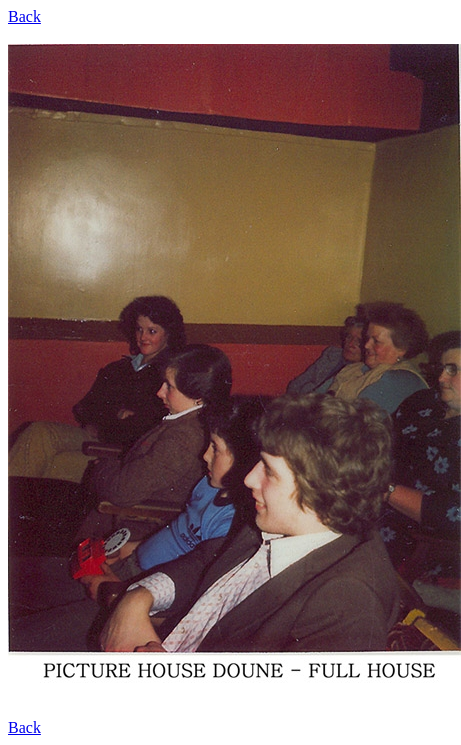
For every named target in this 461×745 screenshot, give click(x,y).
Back (24, 16)
